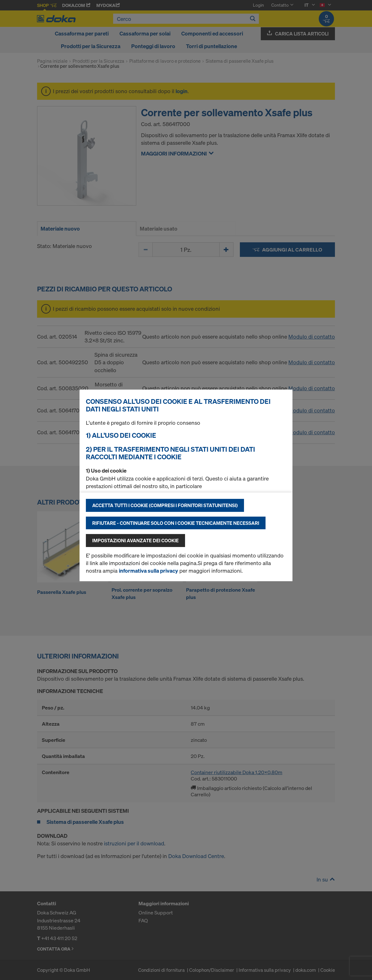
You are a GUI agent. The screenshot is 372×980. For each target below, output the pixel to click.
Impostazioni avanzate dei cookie (135, 540)
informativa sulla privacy (148, 571)
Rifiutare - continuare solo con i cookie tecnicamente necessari (176, 523)
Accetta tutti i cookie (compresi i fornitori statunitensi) (165, 505)
